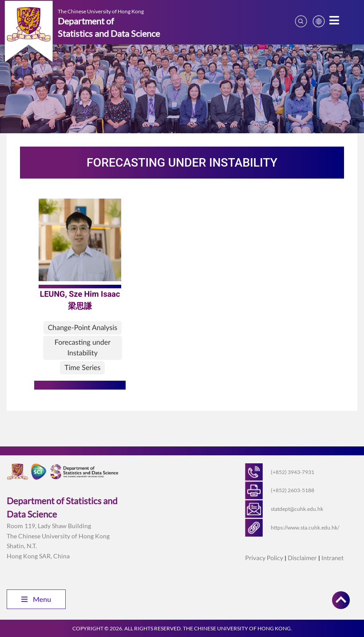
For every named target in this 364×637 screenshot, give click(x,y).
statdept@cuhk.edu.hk (297, 509)
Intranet (332, 558)
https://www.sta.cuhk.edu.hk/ (305, 528)
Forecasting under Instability (83, 348)
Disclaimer (302, 558)
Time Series (82, 368)
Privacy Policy (264, 558)
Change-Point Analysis (83, 328)
